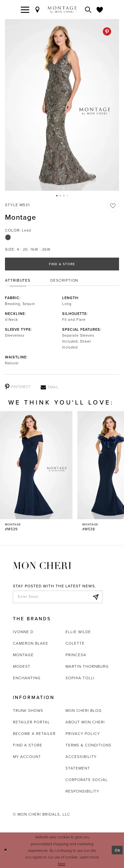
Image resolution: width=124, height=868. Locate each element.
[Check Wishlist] (100, 10)
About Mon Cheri (85, 722)
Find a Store (62, 264)
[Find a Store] (38, 10)
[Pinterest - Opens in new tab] (107, 31)
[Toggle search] (88, 10)
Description (64, 280)
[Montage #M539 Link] (36, 472)
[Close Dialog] (6, 850)
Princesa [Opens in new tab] (76, 655)
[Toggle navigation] (25, 10)
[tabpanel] (62, 105)
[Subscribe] (96, 597)
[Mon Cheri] (42, 565)
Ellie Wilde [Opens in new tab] (78, 632)
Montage (23, 655)
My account (27, 757)
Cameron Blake (31, 643)
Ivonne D (23, 632)
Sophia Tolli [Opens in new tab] (80, 678)
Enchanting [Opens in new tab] (27, 678)
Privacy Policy (83, 734)
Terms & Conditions (88, 745)
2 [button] (60, 196)
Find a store (28, 745)
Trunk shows (28, 711)
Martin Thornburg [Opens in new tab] (87, 666)
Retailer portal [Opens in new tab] (31, 722)
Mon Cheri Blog (84, 711)
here (62, 863)
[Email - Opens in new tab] (50, 387)
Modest (22, 666)
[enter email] (58, 597)
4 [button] (67, 196)
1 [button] (57, 196)
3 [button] (64, 196)
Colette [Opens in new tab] (75, 643)
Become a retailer (34, 734)
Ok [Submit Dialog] (118, 850)
